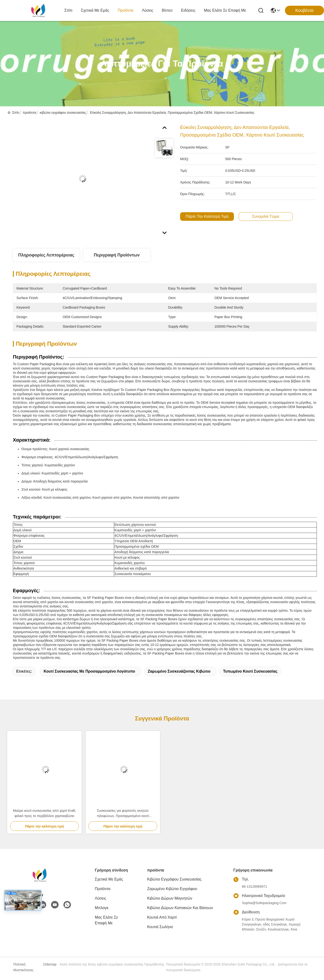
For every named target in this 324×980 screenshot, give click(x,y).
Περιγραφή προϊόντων (117, 255)
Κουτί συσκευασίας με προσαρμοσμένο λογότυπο (89, 671)
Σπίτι (68, 10)
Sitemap (50, 964)
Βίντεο (167, 10)
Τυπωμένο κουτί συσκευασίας (250, 671)
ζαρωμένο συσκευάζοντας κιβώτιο (179, 671)
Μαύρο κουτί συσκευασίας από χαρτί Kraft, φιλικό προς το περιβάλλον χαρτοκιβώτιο (44, 813)
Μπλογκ (102, 908)
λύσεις (148, 10)
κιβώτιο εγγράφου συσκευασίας (63, 113)
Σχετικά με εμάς (95, 10)
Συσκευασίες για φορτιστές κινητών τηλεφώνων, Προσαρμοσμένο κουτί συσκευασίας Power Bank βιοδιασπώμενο (123, 814)
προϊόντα (125, 10)
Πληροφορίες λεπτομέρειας (46, 255)
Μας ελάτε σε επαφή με (225, 10)
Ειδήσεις (188, 10)
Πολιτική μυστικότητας (23, 967)
